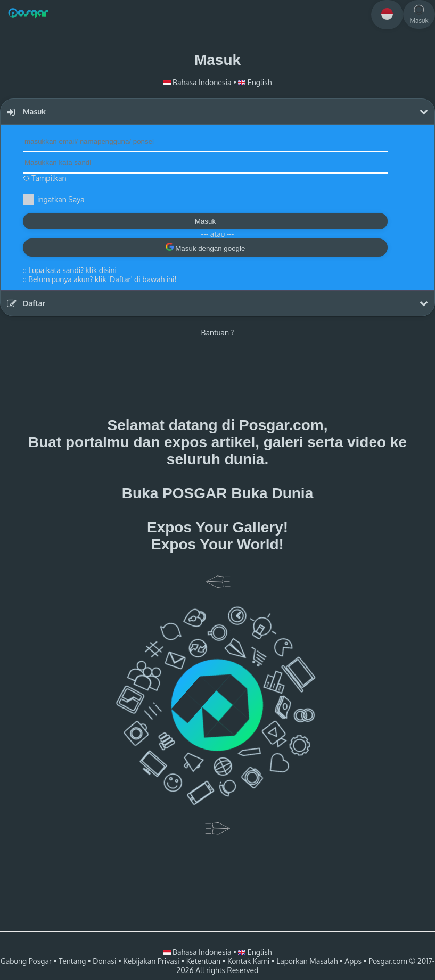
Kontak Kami (248, 961)
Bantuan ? (218, 332)
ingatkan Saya (61, 199)
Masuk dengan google (206, 248)
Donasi (104, 961)
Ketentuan (203, 961)
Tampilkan (45, 178)
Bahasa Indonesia (198, 82)
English (255, 82)
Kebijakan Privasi (151, 961)
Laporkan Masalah (307, 961)
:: (70, 270)
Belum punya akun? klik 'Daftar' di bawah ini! (102, 279)
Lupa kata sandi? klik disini (72, 270)
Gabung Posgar (26, 961)
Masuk (205, 221)
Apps (353, 961)
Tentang (72, 961)
